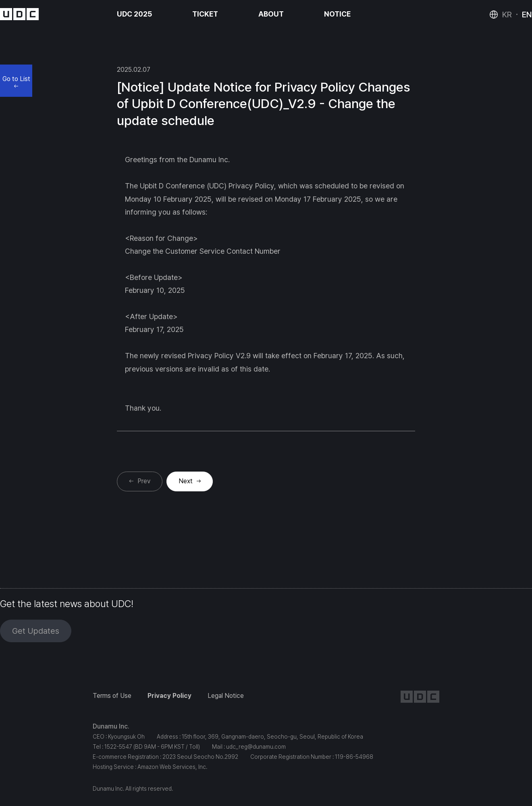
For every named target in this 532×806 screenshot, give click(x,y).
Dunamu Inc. (111, 726)
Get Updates (36, 631)
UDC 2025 (134, 14)
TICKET (205, 14)
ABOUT (271, 14)
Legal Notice (226, 696)
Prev (144, 481)
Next (186, 481)
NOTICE (337, 14)
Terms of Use (112, 696)
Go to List (16, 81)
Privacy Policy (169, 696)
